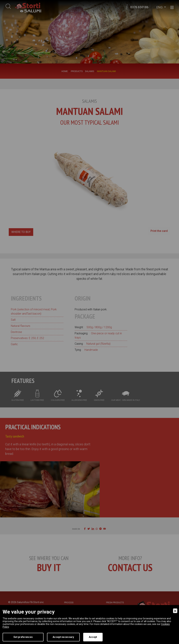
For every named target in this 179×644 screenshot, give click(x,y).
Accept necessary (63, 637)
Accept (93, 637)
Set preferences (23, 637)
